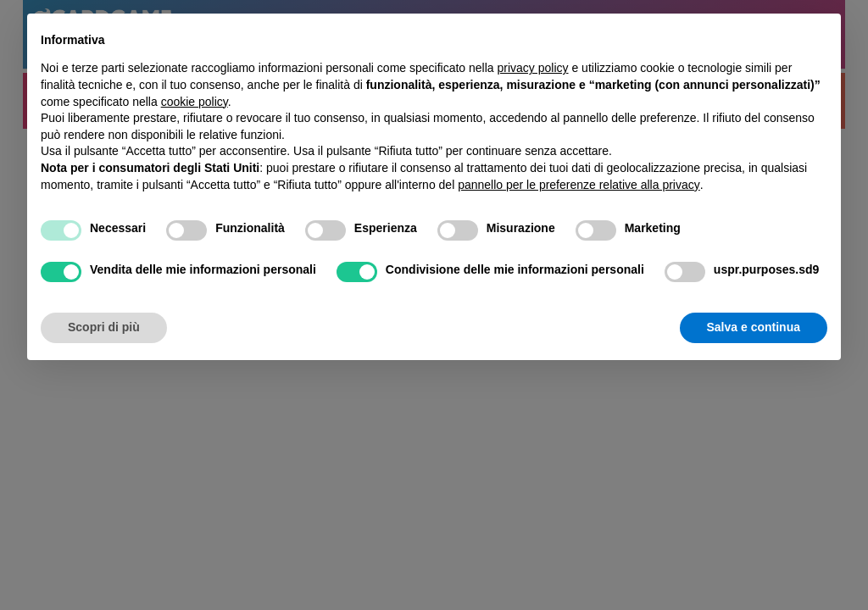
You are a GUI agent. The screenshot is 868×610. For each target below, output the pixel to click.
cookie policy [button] (195, 102)
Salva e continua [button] (754, 327)
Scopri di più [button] (104, 327)
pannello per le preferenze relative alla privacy (579, 185)
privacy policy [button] (533, 68)
